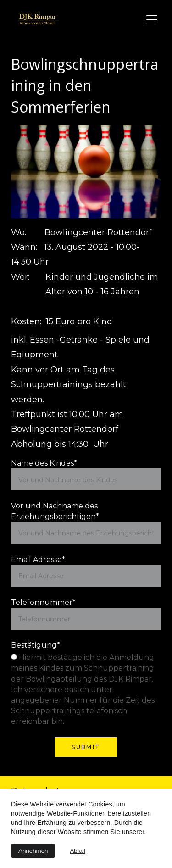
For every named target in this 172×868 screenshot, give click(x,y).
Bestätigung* (36, 645)
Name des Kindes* (44, 463)
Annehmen (33, 851)
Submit (86, 747)
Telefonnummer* (43, 602)
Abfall (77, 851)
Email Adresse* (38, 560)
